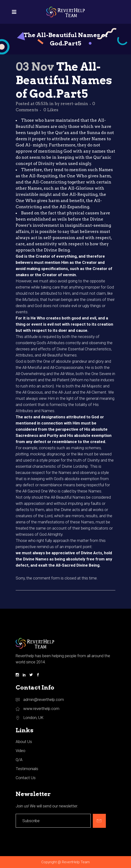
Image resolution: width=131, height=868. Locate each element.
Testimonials (27, 769)
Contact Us (26, 778)
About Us (24, 742)
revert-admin (74, 104)
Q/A (19, 760)
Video (21, 751)
